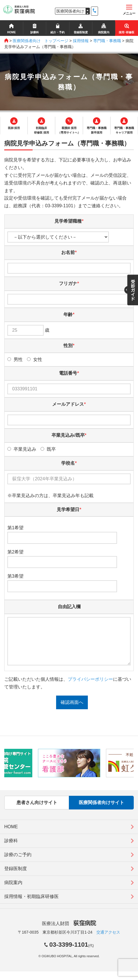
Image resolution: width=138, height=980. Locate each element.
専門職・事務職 (107, 41)
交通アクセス (108, 941)
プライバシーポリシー (90, 688)
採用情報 (81, 41)
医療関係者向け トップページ (41, 41)
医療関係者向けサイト (101, 811)
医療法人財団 (69, 932)
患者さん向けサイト (37, 811)
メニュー (129, 10)
